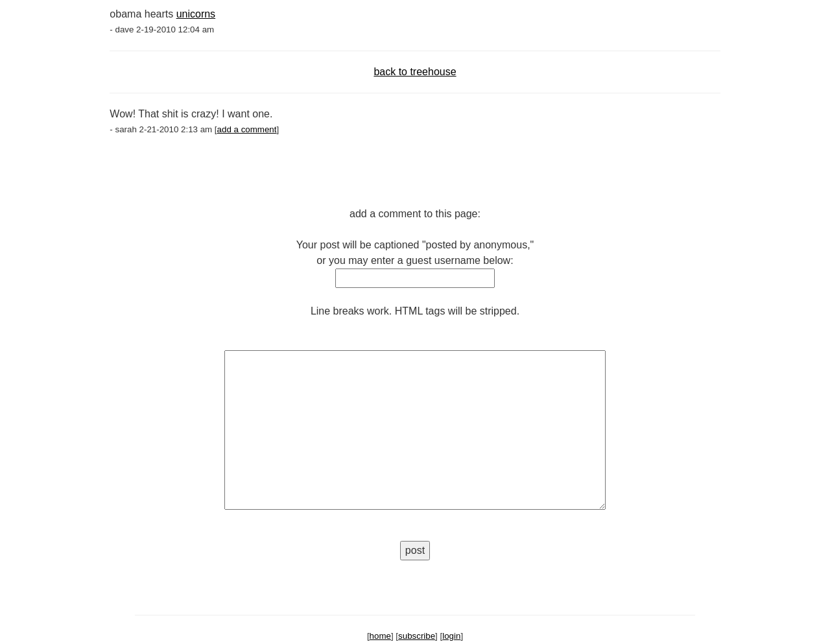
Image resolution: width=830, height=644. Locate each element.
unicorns (196, 14)
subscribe (417, 636)
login (451, 636)
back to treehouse (415, 72)
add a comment (247, 129)
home (380, 636)
